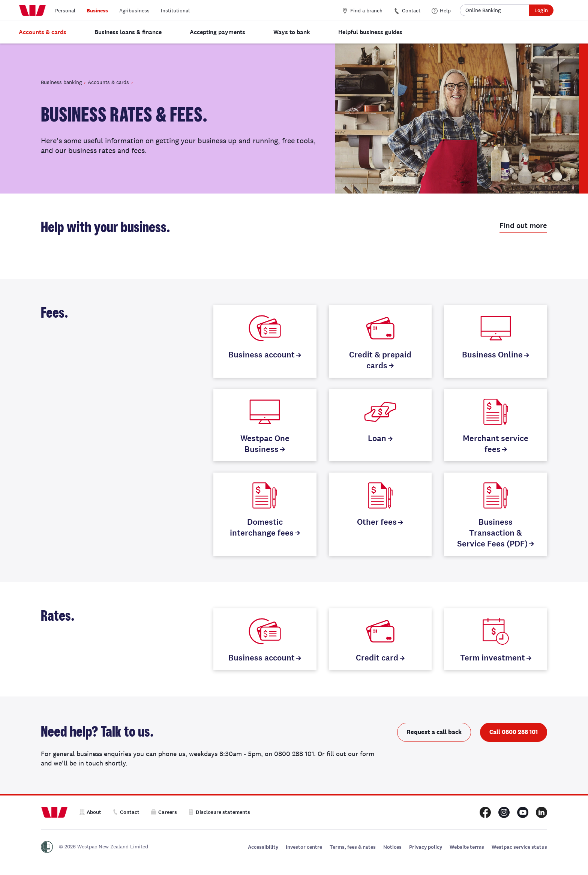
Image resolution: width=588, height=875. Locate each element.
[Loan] (380, 425)
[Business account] (265, 341)
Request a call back (434, 732)
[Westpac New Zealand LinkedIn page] (541, 812)
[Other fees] (380, 514)
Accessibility (263, 847)
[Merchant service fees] (496, 425)
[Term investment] (496, 639)
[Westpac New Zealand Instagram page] (504, 812)
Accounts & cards (43, 32)
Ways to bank (292, 32)
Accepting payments (217, 32)
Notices (392, 847)
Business (97, 11)
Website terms (467, 847)
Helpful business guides (370, 32)
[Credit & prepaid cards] (380, 341)
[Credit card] (380, 639)
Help (441, 11)
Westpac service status (519, 847)
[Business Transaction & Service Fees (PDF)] (496, 514)
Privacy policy (426, 847)
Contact (407, 11)
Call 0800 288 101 (514, 732)
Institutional (175, 11)
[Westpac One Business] (265, 425)
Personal (65, 11)
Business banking (61, 82)
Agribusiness (134, 11)
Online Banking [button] (483, 10)
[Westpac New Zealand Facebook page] (485, 812)
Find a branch (362, 11)
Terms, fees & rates (353, 847)
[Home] (32, 11)
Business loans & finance (128, 32)
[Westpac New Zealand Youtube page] (523, 812)
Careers (164, 812)
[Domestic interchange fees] (265, 514)
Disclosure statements (219, 812)
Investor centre (304, 847)
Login (541, 10)
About (90, 812)
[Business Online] (496, 341)
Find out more (523, 226)
